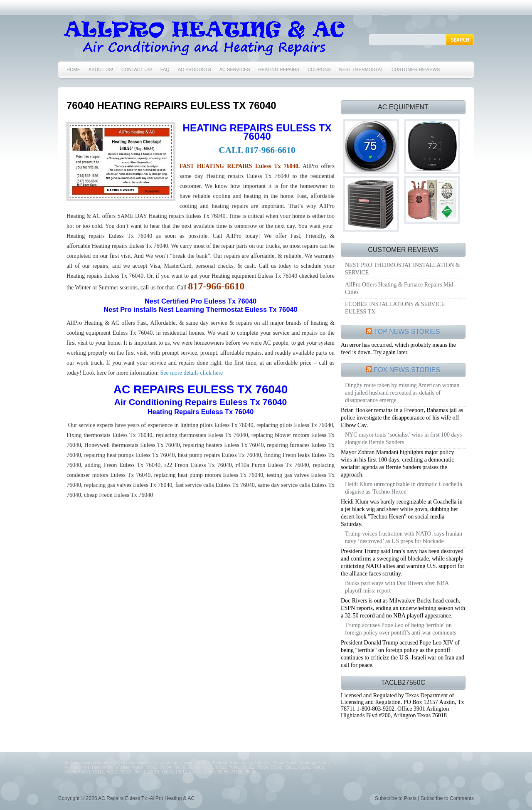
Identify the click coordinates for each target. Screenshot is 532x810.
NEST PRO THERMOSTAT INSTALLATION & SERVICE (403, 269)
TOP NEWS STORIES (407, 332)
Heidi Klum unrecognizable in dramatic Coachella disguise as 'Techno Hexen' (404, 488)
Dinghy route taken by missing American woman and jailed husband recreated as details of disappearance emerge (402, 393)
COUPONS (319, 69)
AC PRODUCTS (195, 69)
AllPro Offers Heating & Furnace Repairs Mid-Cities (400, 288)
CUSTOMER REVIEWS (416, 69)
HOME (73, 69)
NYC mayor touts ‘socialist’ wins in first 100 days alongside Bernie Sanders (403, 438)
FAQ (165, 69)
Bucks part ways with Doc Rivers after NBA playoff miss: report (397, 587)
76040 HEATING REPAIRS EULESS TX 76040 (171, 105)
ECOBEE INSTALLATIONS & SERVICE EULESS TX (395, 308)
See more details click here (191, 373)
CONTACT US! (137, 69)
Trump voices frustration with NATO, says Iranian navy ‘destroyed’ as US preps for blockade (404, 537)
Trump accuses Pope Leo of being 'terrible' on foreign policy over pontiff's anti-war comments (401, 629)
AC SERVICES (235, 69)
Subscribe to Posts (396, 798)
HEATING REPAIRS (279, 69)
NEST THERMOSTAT (361, 69)
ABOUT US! (101, 69)
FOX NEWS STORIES (407, 370)
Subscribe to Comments (447, 798)
